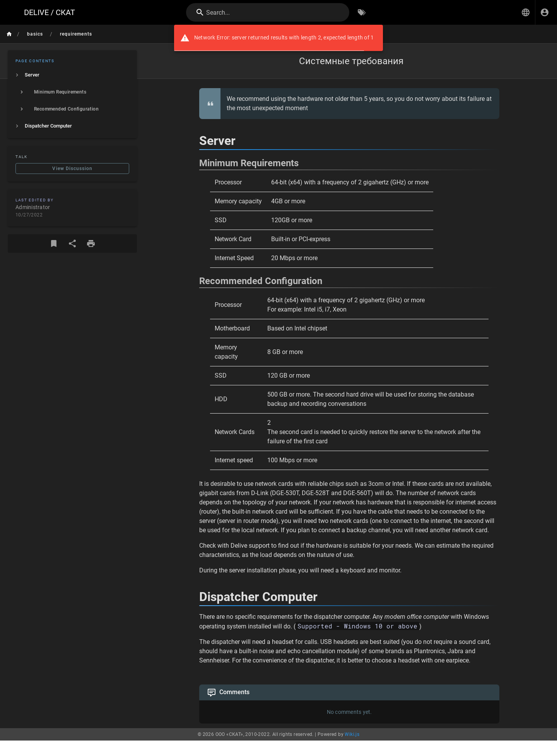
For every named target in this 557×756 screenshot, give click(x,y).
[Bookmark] (54, 243)
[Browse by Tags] (362, 12)
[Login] (545, 12)
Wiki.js (352, 734)
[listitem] (72, 75)
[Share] (72, 243)
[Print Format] (91, 243)
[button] (526, 12)
